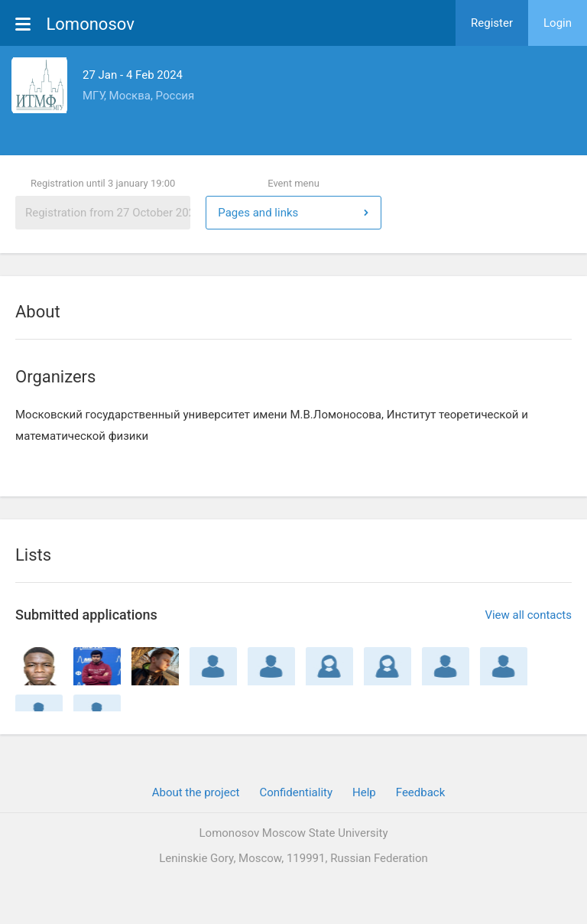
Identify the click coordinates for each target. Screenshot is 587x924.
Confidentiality (296, 792)
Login (558, 23)
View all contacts (528, 615)
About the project (196, 792)
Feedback (421, 792)
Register (492, 23)
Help (364, 792)
